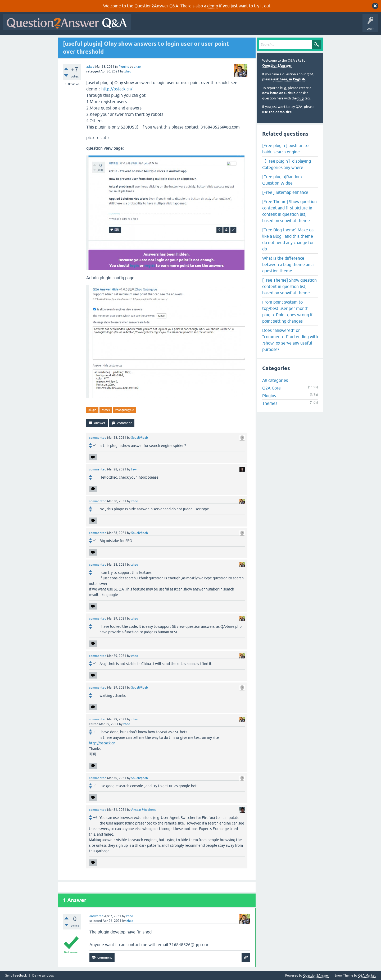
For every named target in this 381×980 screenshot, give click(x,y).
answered (96, 916)
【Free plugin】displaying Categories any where (287, 164)
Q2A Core (271, 388)
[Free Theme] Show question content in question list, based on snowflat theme (289, 286)
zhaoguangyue (125, 410)
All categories (275, 380)
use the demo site (277, 112)
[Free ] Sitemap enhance (285, 192)
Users (239, 26)
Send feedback (16, 976)
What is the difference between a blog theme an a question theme (288, 264)
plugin (92, 410)
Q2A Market (367, 976)
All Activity (143, 26)
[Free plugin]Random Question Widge (282, 180)
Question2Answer (277, 65)
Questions (164, 26)
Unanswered (202, 26)
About (296, 26)
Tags (223, 26)
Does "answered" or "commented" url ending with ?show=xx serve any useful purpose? (290, 340)
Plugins (124, 67)
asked (90, 67)
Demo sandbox (43, 976)
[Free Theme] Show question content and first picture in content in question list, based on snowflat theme (289, 211)
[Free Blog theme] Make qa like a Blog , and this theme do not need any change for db (288, 239)
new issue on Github (279, 93)
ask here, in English (289, 79)
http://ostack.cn (102, 743)
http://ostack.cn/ (117, 89)
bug (301, 98)
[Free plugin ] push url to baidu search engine (285, 149)
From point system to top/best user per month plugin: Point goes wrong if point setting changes (287, 312)
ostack (106, 410)
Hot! (182, 26)
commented (98, 438)
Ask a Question (261, 26)
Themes (270, 403)
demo (213, 6)
